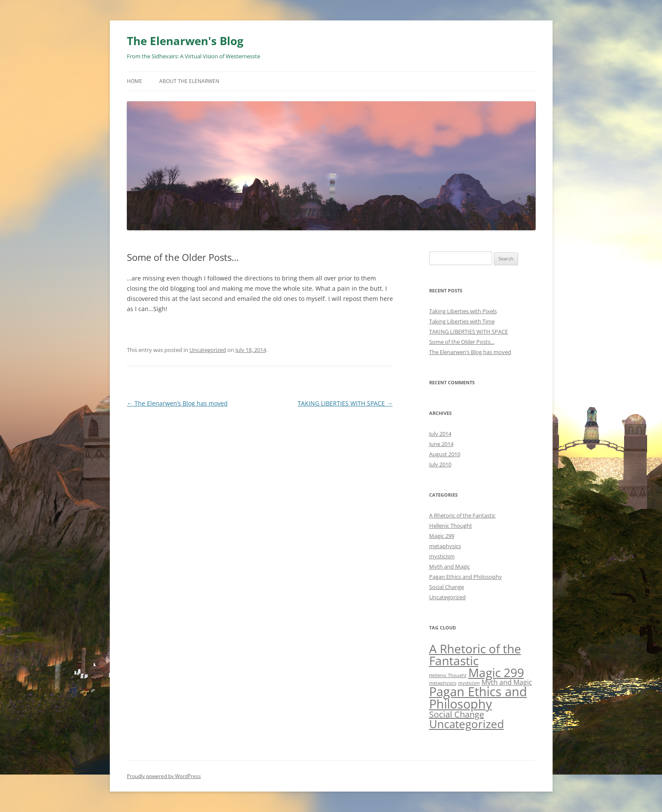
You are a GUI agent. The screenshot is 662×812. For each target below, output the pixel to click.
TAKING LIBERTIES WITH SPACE (345, 403)
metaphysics (445, 546)
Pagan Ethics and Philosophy (466, 577)
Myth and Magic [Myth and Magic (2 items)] (507, 682)
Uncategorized (208, 350)
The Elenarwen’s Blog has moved (177, 403)
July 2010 (440, 464)
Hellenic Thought (451, 526)
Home (135, 81)
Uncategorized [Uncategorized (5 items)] (467, 724)
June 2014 (441, 444)
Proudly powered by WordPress (164, 776)
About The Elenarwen (189, 81)
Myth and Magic (450, 566)
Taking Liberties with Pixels (463, 311)
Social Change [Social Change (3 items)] (457, 714)
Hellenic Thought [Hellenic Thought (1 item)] (448, 675)
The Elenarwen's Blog (185, 41)
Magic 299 (442, 536)
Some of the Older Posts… (462, 342)
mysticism (442, 556)
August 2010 (445, 454)
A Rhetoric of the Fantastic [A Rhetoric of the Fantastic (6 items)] (475, 655)
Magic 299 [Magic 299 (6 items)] (496, 672)
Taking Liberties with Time (462, 321)
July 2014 (440, 434)
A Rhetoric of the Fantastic (462, 515)
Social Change (447, 587)
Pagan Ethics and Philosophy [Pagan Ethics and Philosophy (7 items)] (478, 698)
